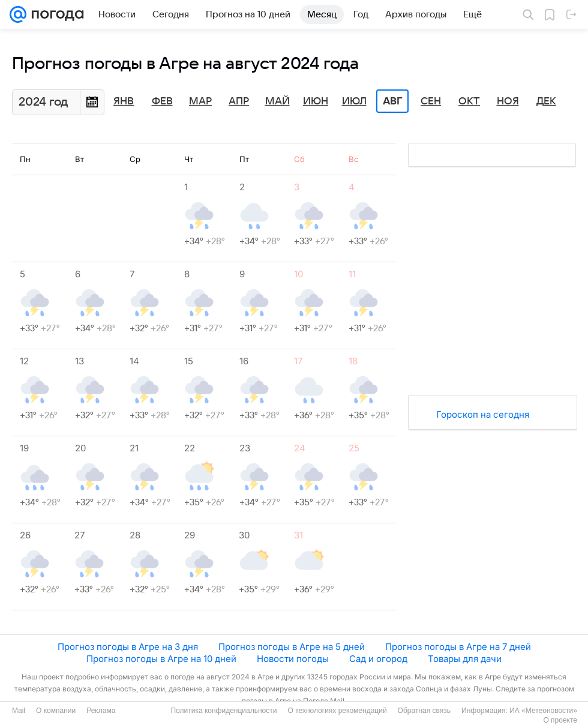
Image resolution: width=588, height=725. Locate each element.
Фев (162, 101)
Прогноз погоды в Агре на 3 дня (128, 647)
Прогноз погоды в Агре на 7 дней (458, 647)
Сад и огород (378, 659)
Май (277, 101)
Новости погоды (293, 659)
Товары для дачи (465, 659)
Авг (392, 101)
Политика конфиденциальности (223, 711)
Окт (469, 101)
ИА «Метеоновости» (543, 711)
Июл (354, 101)
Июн (316, 101)
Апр (239, 101)
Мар (200, 101)
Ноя (508, 101)
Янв (124, 101)
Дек (546, 101)
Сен (431, 101)
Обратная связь (424, 711)
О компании (56, 711)
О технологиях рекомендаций (337, 711)
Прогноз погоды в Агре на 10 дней (161, 659)
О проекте (560, 720)
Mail (19, 711)
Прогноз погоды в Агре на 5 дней (292, 647)
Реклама (101, 711)
